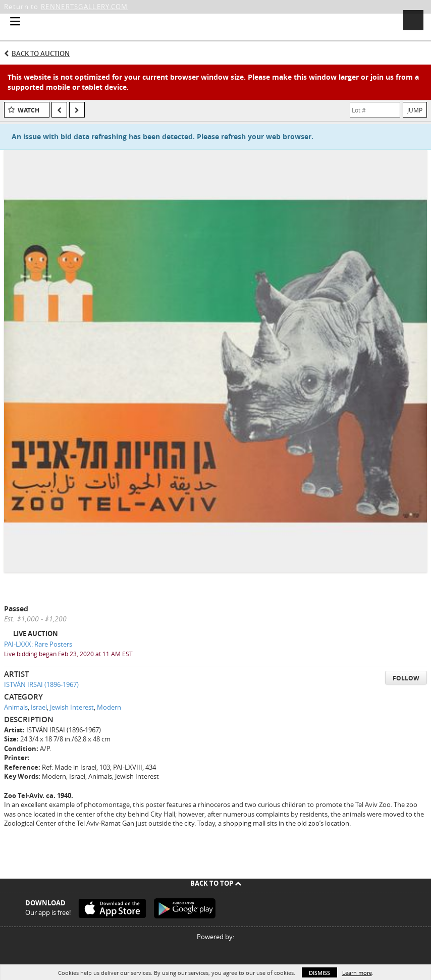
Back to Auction (41, 53)
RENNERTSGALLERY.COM (85, 7)
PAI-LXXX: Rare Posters (38, 644)
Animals (16, 707)
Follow (406, 678)
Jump (415, 110)
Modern (109, 707)
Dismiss (319, 973)
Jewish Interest (72, 707)
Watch (29, 110)
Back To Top (216, 883)
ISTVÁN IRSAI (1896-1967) (41, 684)
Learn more (357, 973)
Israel (39, 707)
